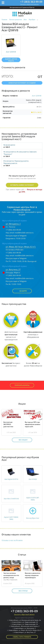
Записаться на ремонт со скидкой (22, 83)
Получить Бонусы (22, 385)
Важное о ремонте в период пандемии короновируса (33, 575)
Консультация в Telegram (16, 236)
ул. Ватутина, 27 (13, 269)
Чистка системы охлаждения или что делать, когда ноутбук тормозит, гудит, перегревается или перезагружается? (11, 580)
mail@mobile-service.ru (24, 233)
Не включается (9, 145)
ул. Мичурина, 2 (13, 224)
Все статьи (21, 591)
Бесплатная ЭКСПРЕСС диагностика (8, 424)
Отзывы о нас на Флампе (12, 540)
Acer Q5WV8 (37, 96)
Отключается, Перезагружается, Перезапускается (16, 162)
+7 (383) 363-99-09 (31, 2)
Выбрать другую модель (11, 60)
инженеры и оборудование (33, 334)
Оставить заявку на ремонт (22, 185)
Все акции (21, 440)
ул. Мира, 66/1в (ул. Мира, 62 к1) (21, 247)
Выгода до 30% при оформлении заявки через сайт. (33, 424)
